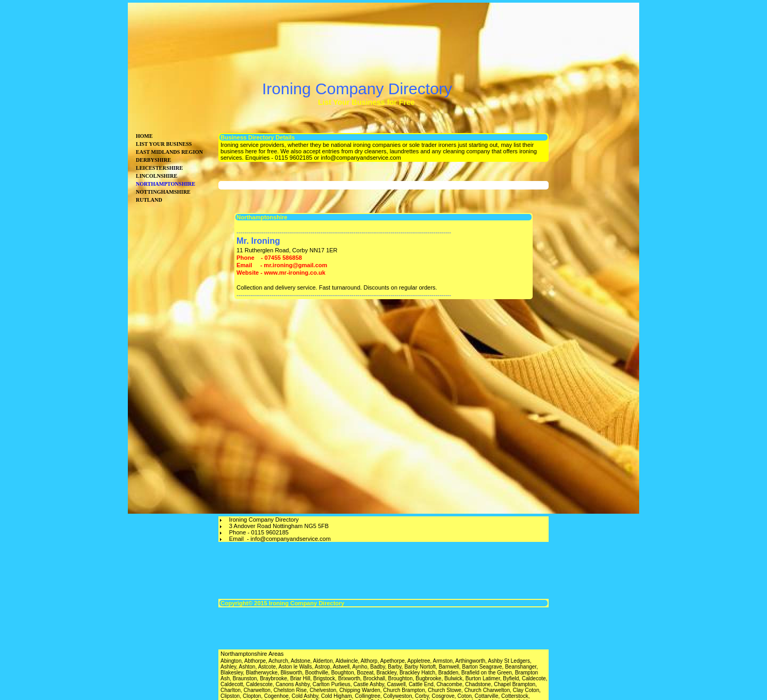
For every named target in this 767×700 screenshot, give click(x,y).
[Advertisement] (599, 293)
